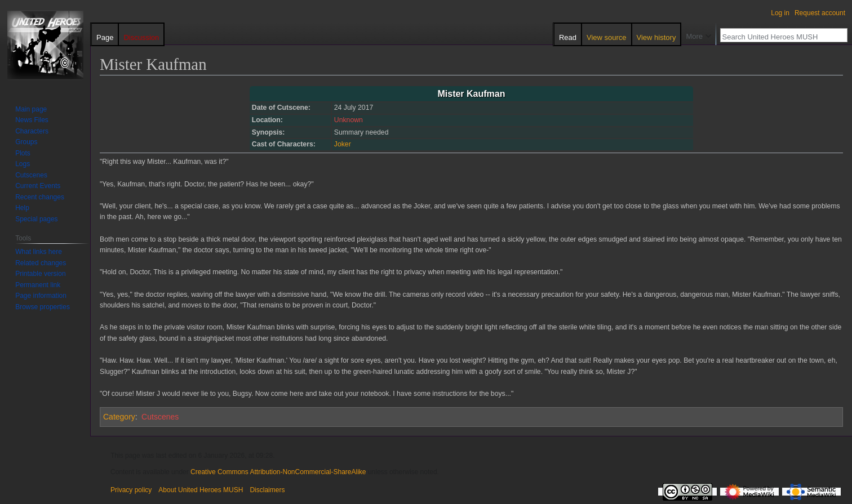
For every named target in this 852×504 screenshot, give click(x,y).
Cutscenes (160, 417)
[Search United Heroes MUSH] (778, 37)
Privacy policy (131, 490)
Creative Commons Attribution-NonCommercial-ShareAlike (278, 472)
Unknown (349, 120)
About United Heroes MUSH (201, 490)
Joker (343, 144)
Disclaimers (267, 490)
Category (119, 417)
